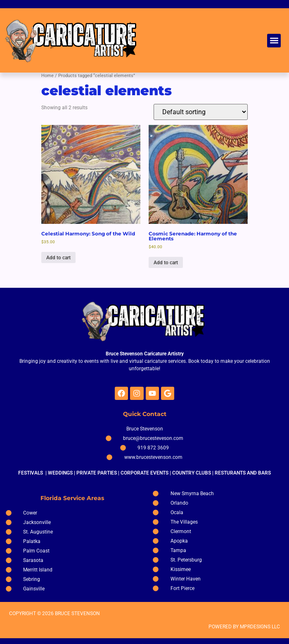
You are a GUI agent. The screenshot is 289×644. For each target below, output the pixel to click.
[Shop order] (201, 112)
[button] (274, 41)
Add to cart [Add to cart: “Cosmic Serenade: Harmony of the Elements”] (166, 263)
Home (47, 76)
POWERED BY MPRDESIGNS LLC (244, 627)
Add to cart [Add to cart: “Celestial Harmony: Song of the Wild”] (58, 258)
